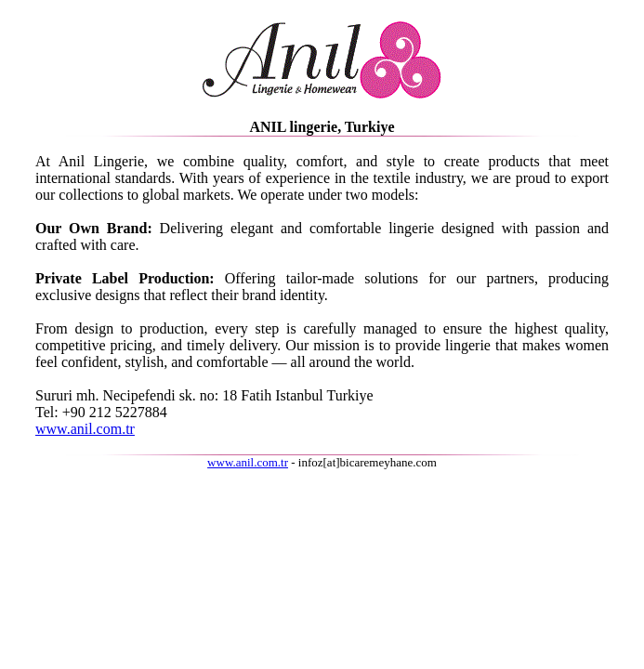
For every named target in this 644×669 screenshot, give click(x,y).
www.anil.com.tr (85, 429)
